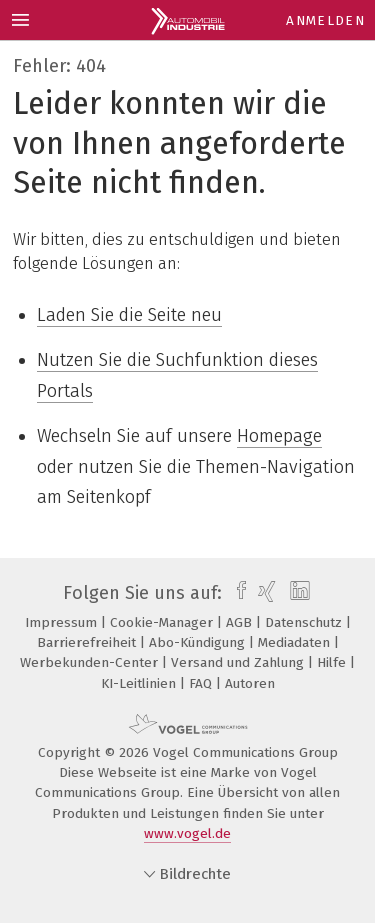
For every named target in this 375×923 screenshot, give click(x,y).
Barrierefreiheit (88, 642)
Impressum (63, 622)
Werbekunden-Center (91, 662)
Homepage (279, 436)
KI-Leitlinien (140, 683)
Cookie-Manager (163, 622)
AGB (241, 622)
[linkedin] (297, 593)
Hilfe (333, 662)
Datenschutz (305, 622)
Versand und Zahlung (239, 662)
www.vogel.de (187, 833)
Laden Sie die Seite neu (129, 315)
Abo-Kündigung (199, 642)
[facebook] (236, 593)
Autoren (250, 683)
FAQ (202, 683)
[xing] (264, 593)
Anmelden (325, 20)
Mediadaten (296, 642)
